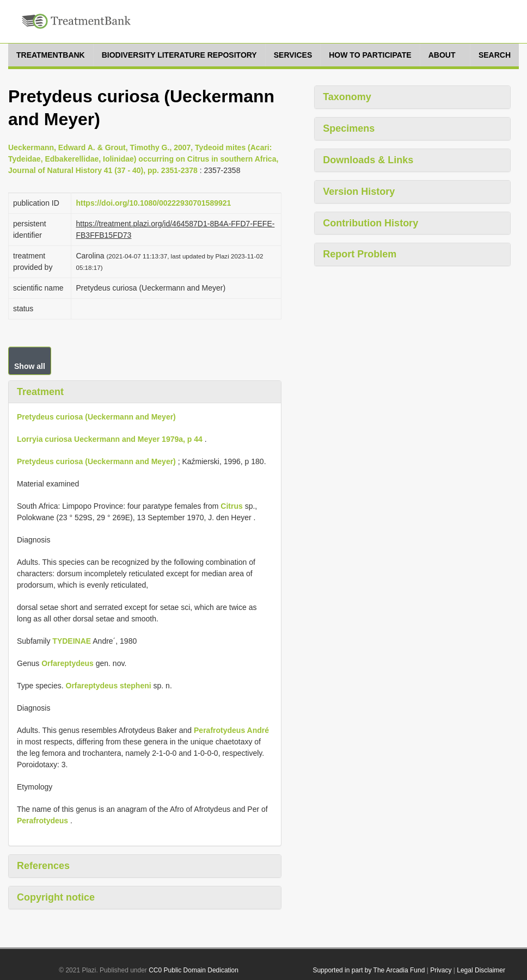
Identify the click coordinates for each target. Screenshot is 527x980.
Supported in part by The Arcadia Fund (369, 970)
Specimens (349, 128)
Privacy (441, 970)
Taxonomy (347, 97)
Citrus (231, 506)
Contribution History (370, 223)
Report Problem (360, 254)
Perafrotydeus (42, 821)
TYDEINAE (72, 641)
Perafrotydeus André (231, 730)
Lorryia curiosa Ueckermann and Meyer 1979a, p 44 (110, 439)
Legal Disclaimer (481, 970)
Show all (30, 366)
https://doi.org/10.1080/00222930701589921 (153, 203)
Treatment (40, 392)
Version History (359, 192)
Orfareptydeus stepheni (109, 686)
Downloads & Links (368, 160)
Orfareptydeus (68, 663)
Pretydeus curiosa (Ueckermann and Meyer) (96, 417)
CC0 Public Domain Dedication (194, 970)
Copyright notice (56, 897)
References (43, 866)
